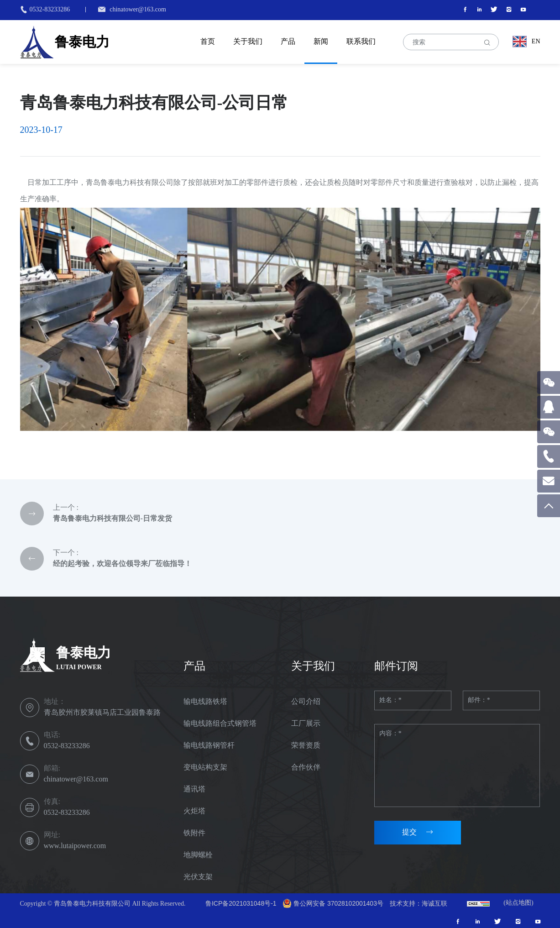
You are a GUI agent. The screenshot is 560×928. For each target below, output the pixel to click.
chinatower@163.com (138, 9)
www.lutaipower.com (75, 846)
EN (536, 41)
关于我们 (248, 41)
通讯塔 (194, 789)
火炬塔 (194, 811)
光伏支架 (198, 877)
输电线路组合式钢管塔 (220, 723)
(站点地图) (518, 903)
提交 (409, 832)
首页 (208, 41)
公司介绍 (306, 701)
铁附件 (194, 833)
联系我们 (361, 41)
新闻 (321, 41)
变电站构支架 (205, 767)
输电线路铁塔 (205, 701)
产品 (288, 41)
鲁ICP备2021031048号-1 (241, 903)
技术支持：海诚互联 (419, 903)
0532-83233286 (50, 9)
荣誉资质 (306, 745)
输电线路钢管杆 (209, 745)
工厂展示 (306, 723)
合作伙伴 (306, 767)
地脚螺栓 (198, 855)
